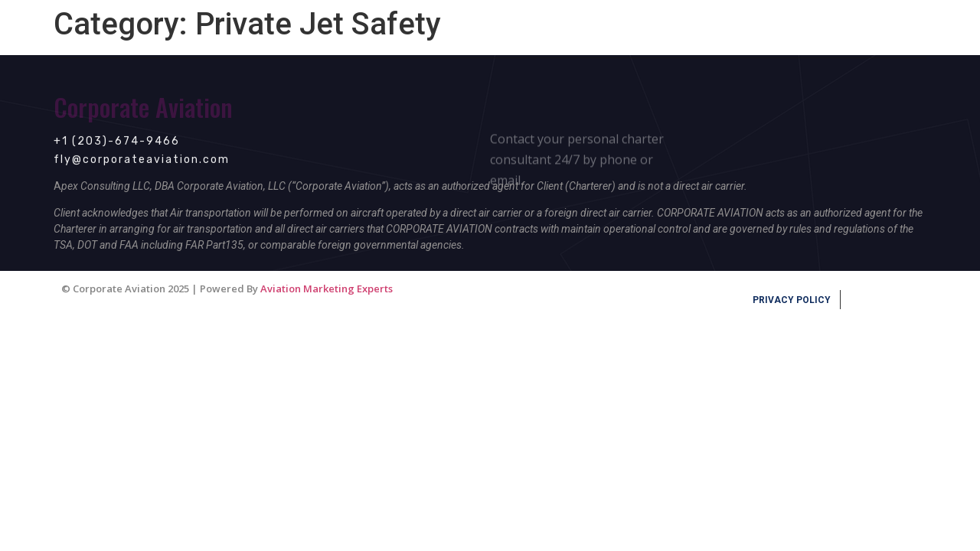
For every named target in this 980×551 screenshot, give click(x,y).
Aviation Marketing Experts (327, 289)
